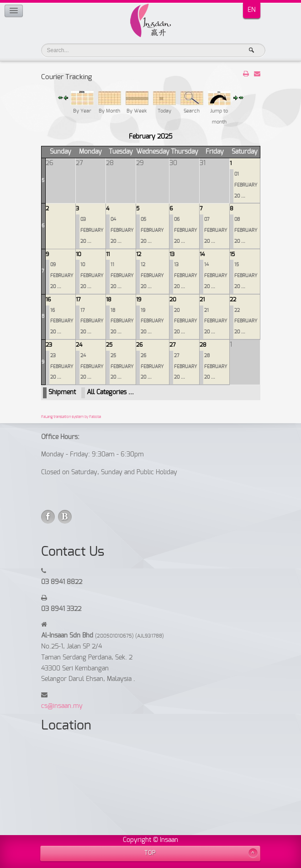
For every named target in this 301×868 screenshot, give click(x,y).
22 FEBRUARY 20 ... (246, 321)
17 (78, 300)
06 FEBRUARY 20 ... (185, 230)
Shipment (62, 392)
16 (48, 300)
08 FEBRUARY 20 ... (246, 230)
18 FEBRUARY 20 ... (122, 321)
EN (252, 10)
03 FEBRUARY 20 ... (92, 230)
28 (203, 345)
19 (139, 300)
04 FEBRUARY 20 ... (122, 230)
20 (173, 300)
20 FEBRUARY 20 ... (185, 321)
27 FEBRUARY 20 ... (185, 367)
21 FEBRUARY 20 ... (216, 321)
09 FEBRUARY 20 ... (62, 276)
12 (139, 254)
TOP (150, 853)
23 (49, 345)
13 (172, 254)
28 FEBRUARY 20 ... (216, 367)
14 (202, 254)
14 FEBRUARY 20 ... (216, 276)
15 (232, 254)
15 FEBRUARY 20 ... (246, 276)
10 (79, 254)
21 (202, 300)
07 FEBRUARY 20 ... (216, 230)
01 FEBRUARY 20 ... (246, 185)
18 (109, 300)
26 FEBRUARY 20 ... (152, 367)
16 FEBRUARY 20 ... (62, 321)
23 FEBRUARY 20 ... (62, 367)
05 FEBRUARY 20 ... (152, 230)
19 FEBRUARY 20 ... (152, 321)
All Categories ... (110, 392)
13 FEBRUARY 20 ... (185, 276)
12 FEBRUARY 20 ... (152, 276)
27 (173, 345)
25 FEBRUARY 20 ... (122, 367)
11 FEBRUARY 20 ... (122, 276)
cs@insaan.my (62, 706)
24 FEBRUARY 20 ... (92, 367)
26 (139, 345)
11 (108, 254)
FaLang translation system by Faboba (71, 417)
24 (79, 345)
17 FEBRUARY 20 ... (92, 321)
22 (233, 300)
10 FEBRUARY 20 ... (92, 276)
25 (109, 345)
